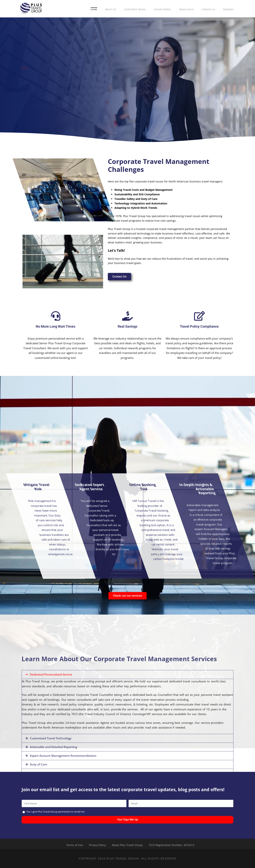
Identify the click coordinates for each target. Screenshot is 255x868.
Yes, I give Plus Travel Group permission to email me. (56, 812)
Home (94, 9)
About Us (111, 9)
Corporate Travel (135, 9)
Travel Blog (186, 9)
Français (228, 9)
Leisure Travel (162, 9)
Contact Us (208, 9)
